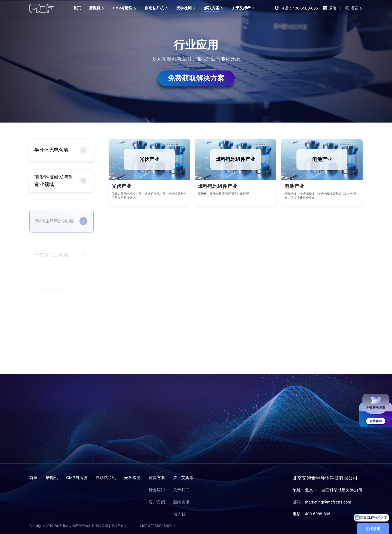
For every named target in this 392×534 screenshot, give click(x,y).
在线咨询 (376, 421)
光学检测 (132, 477)
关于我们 (181, 490)
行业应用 (157, 490)
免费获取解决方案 (196, 78)
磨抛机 (52, 477)
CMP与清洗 (77, 477)
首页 (33, 477)
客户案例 (157, 502)
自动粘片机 (106, 477)
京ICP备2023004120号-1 (157, 526)
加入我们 (181, 514)
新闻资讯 (181, 502)
